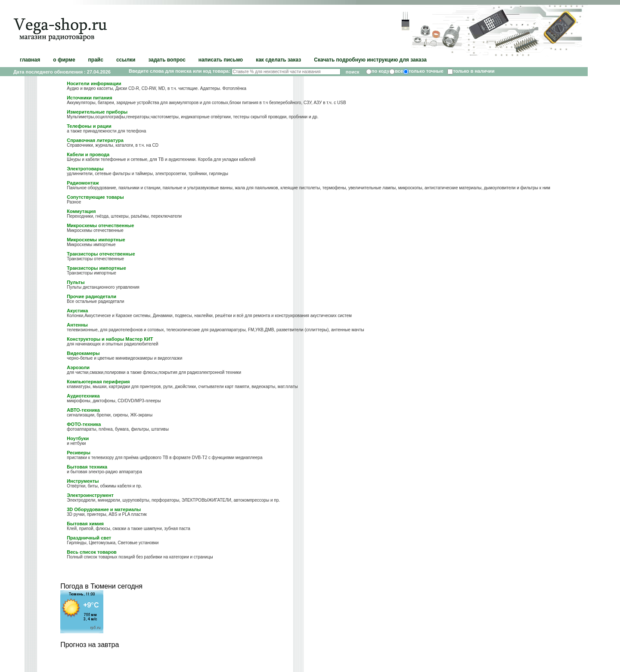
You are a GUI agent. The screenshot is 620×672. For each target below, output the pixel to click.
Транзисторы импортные (96, 268)
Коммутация (81, 211)
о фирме (64, 60)
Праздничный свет (89, 538)
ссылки (126, 60)
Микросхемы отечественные (100, 225)
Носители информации (94, 83)
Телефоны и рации (89, 126)
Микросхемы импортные (96, 240)
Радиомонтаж (83, 183)
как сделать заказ (278, 60)
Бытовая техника (87, 467)
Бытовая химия (85, 524)
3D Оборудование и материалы (104, 509)
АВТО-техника (83, 410)
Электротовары (85, 169)
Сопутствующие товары (95, 197)
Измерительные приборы (97, 112)
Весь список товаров (92, 552)
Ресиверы (79, 453)
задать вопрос (167, 60)
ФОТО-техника (84, 424)
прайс (96, 60)
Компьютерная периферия (98, 382)
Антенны (77, 325)
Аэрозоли (78, 367)
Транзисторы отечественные (101, 254)
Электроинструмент (90, 495)
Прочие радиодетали (91, 296)
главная (30, 60)
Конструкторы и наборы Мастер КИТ (110, 339)
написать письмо (221, 60)
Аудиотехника (83, 396)
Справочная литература (95, 140)
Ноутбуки (78, 438)
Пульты (76, 282)
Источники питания (90, 98)
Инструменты (83, 481)
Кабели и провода (88, 154)
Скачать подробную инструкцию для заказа (370, 60)
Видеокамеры (83, 353)
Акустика (77, 311)
